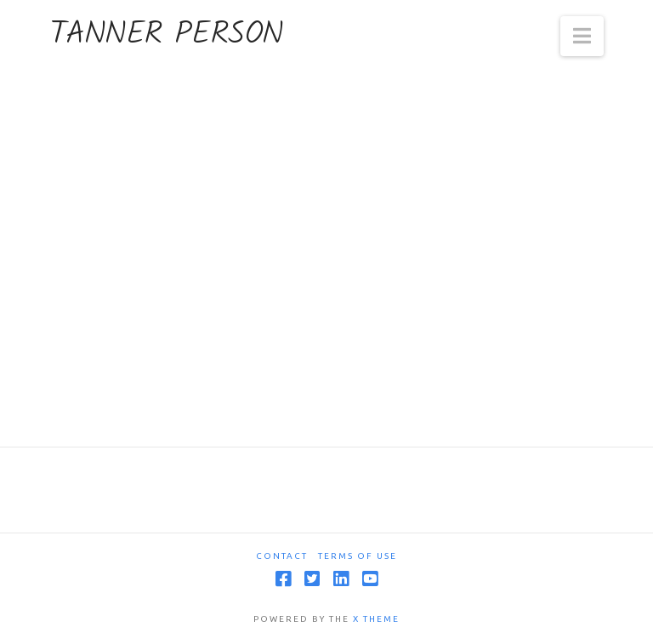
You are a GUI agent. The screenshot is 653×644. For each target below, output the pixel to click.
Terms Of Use (358, 556)
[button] (582, 36)
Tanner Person (166, 35)
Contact (282, 556)
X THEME (376, 619)
